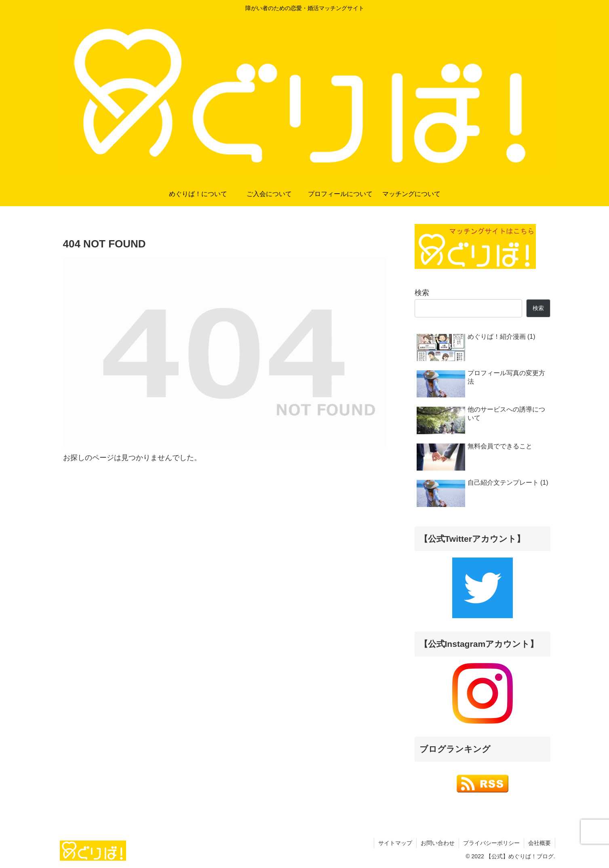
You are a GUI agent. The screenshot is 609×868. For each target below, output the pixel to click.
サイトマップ (395, 843)
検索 (422, 293)
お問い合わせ (438, 843)
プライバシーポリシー (491, 843)
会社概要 (539, 843)
